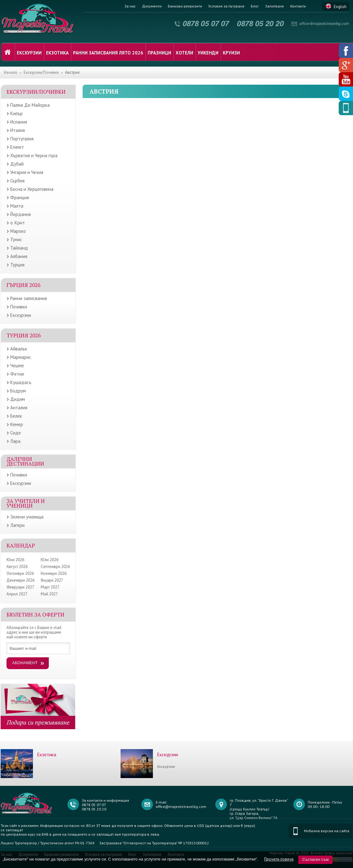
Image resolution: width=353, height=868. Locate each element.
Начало (11, 72)
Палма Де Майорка (30, 105)
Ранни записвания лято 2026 (108, 53)
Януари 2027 (52, 580)
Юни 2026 (15, 560)
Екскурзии (29, 53)
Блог (255, 6)
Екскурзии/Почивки (41, 72)
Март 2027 (50, 587)
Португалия (22, 139)
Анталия (19, 408)
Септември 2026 (55, 567)
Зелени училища (27, 517)
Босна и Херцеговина (32, 189)
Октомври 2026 (20, 573)
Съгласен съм (316, 859)
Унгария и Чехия (27, 172)
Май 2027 (49, 594)
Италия (18, 130)
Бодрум (18, 391)
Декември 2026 (21, 580)
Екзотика (57, 53)
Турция (17, 265)
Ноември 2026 (54, 573)
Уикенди (208, 53)
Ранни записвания (29, 298)
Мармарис (21, 357)
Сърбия (17, 181)
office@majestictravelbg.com (181, 807)
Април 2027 (17, 594)
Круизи (231, 53)
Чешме (17, 366)
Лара (15, 441)
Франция (20, 197)
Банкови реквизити (185, 6)
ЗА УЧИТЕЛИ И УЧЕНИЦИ (26, 503)
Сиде (16, 433)
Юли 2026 (50, 560)
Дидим (18, 399)
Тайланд (19, 248)
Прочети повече (279, 859)
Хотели (184, 53)
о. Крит (18, 223)
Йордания (21, 214)
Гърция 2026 (23, 285)
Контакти (298, 6)
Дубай (17, 164)
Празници (159, 53)
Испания (19, 122)
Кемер (17, 424)
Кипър (16, 113)
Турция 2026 (24, 335)
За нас (130, 6)
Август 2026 (17, 567)
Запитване (275, 6)
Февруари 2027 (20, 587)
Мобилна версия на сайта (327, 831)
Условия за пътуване (226, 6)
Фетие (17, 374)
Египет (17, 147)
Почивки (19, 307)
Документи (152, 6)
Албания (19, 256)
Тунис (16, 239)
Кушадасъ (21, 382)
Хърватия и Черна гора (34, 155)
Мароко (18, 231)
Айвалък (19, 349)
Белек (16, 416)
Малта (17, 206)
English (340, 7)
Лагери (17, 525)
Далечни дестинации (25, 461)
